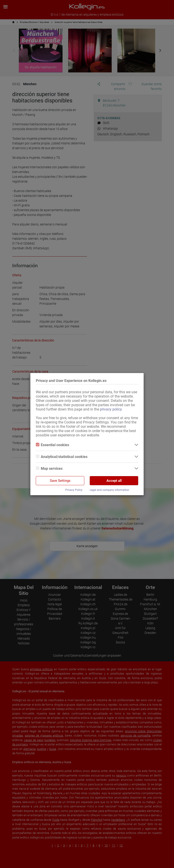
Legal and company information (109, 490)
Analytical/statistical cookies (62, 457)
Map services (49, 469)
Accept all (114, 481)
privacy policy (111, 409)
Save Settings (60, 481)
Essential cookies (52, 445)
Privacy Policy (74, 490)
